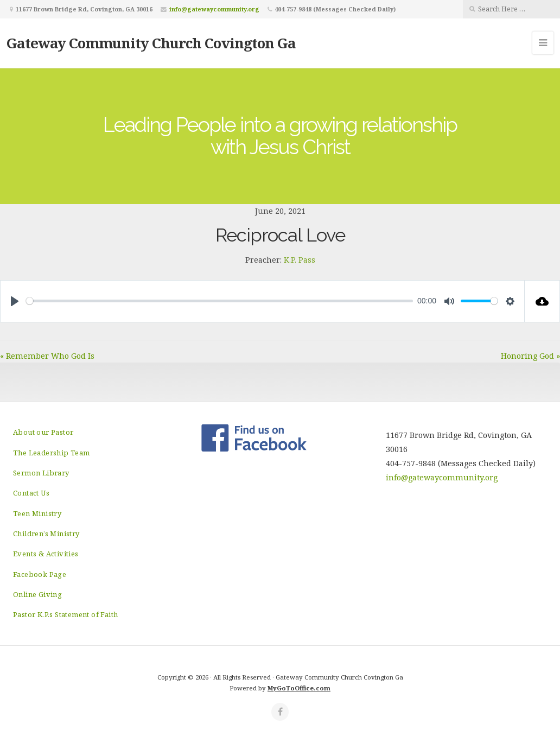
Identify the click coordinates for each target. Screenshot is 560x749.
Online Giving (37, 594)
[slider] (219, 301)
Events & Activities (46, 554)
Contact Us (31, 493)
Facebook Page (40, 574)
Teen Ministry (37, 513)
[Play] (15, 301)
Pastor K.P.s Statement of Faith (65, 614)
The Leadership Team (52, 453)
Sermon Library (41, 473)
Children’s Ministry (46, 534)
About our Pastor (43, 432)
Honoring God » (530, 356)
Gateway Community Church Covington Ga (151, 43)
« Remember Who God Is (47, 356)
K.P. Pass (300, 260)
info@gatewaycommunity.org (214, 9)
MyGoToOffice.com (299, 688)
